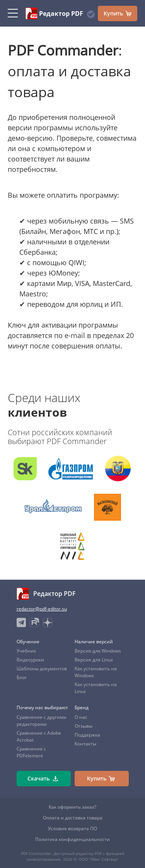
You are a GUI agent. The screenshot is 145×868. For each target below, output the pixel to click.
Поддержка (87, 735)
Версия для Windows (98, 651)
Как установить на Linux (96, 688)
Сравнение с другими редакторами (42, 721)
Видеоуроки (30, 660)
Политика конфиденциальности (72, 839)
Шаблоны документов (42, 669)
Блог (22, 677)
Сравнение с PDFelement (31, 752)
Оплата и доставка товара (73, 818)
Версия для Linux (94, 660)
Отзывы (84, 726)
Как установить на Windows (96, 672)
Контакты (85, 744)
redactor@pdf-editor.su (42, 609)
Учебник (26, 651)
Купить (118, 13)
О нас (81, 717)
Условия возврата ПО (72, 828)
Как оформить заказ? (72, 807)
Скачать (43, 779)
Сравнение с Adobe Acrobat (39, 736)
